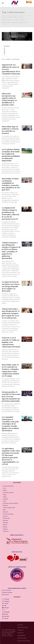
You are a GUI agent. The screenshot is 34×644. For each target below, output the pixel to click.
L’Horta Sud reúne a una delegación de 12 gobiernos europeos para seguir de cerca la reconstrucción (11, 313)
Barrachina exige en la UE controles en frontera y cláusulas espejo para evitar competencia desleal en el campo (10, 370)
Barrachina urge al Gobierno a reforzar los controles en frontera (10, 130)
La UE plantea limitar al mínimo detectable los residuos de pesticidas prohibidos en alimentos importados (11, 155)
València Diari (5, 595)
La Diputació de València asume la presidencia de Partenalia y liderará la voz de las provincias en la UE (11, 213)
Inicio (3, 59)
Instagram (7, 601)
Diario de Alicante (6, 590)
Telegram (7, 608)
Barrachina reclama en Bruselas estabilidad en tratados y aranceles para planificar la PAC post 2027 (11, 184)
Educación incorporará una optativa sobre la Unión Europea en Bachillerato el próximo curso (9, 99)
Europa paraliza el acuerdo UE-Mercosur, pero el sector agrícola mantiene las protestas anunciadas (11, 396)
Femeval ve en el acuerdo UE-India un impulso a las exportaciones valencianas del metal (11, 342)
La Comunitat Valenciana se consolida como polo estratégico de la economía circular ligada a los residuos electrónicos (10, 424)
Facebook (7, 599)
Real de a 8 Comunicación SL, (9, 632)
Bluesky (6, 614)
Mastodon (7, 616)
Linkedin (6, 603)
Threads (6, 618)
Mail (5, 606)
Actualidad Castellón (7, 592)
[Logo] (15, 3)
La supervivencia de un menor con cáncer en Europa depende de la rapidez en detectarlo (11, 286)
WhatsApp (7, 612)
